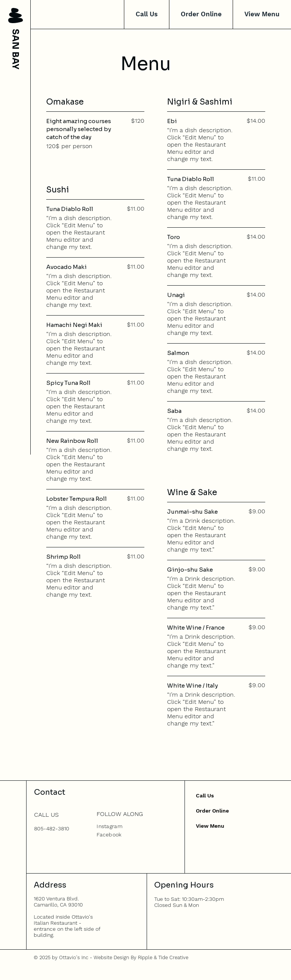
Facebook (109, 835)
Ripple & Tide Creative (163, 957)
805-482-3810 (52, 828)
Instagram (110, 826)
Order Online (212, 811)
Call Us (205, 796)
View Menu (210, 826)
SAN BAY (15, 49)
